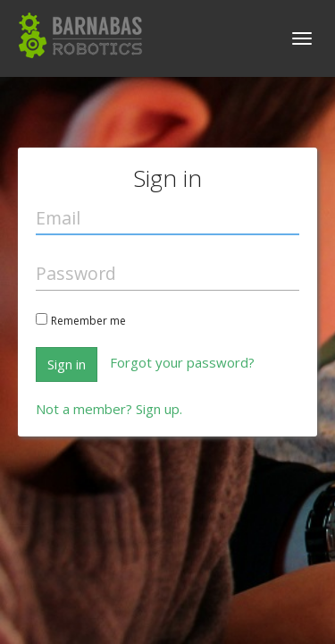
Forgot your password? (182, 362)
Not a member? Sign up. (109, 409)
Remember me (88, 321)
